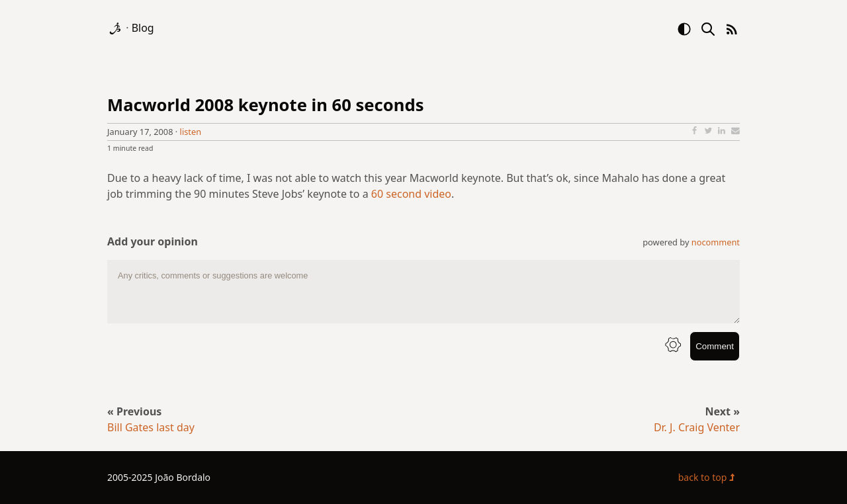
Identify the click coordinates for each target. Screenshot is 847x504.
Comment (715, 346)
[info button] (673, 346)
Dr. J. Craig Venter (697, 427)
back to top (709, 477)
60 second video (411, 194)
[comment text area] (423, 292)
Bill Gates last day (151, 427)
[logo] (116, 28)
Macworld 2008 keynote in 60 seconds (265, 105)
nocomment (716, 242)
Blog (143, 28)
